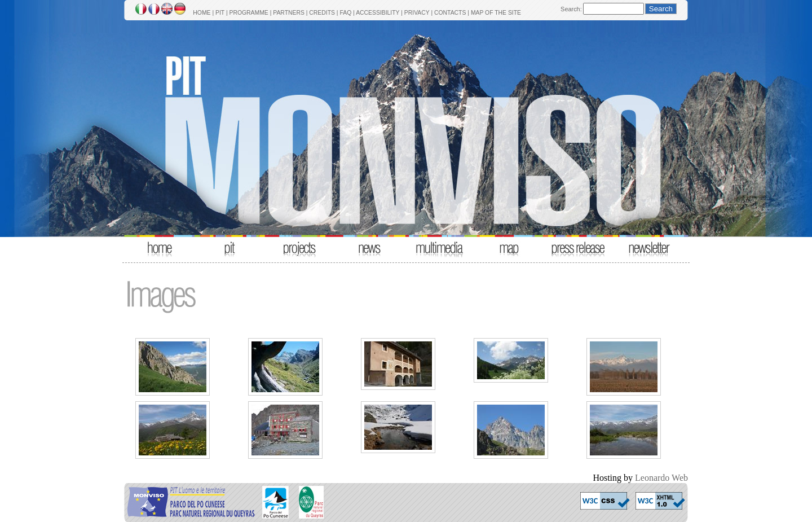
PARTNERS (289, 13)
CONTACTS (450, 13)
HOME (202, 13)
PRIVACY (417, 13)
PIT (220, 13)
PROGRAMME (248, 13)
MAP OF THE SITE (496, 13)
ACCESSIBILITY (378, 13)
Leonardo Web (661, 478)
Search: (571, 9)
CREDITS (322, 13)
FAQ (345, 13)
